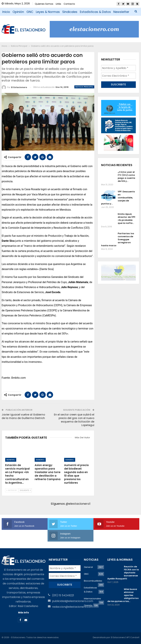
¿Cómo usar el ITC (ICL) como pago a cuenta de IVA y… (126, 177)
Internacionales (92, 599)
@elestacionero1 (78, 504)
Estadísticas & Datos (95, 12)
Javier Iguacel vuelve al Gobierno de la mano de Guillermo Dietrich (23, 416)
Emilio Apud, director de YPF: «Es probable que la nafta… (127, 219)
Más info (24, 613)
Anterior (12, 490)
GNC (30, 12)
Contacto (69, 4)
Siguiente (25, 490)
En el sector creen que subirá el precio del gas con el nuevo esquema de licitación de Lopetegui (74, 420)
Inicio (6, 12)
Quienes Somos (44, 4)
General (11, 460)
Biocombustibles (93, 581)
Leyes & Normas (48, 12)
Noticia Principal (84, 87)
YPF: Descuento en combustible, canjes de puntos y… (118, 198)
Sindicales (70, 12)
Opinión (18, 12)
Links (58, 4)
